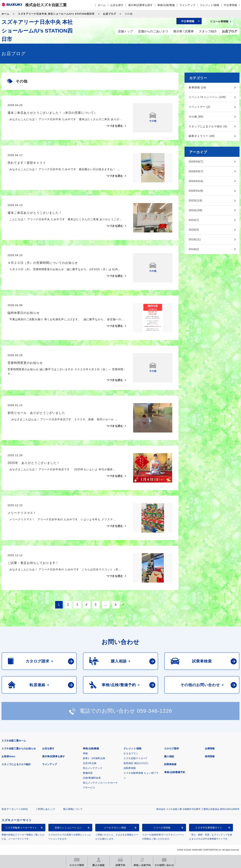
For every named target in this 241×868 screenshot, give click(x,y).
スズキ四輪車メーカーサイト (21, 828)
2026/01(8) (196, 191)
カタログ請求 (172, 748)
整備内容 (88, 773)
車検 (85, 753)
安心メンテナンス (93, 768)
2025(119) (196, 200)
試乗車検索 (170, 764)
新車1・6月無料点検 (94, 758)
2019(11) (195, 239)
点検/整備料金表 (92, 778)
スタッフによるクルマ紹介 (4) (208, 126)
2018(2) (194, 249)
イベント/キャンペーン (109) (207, 97)
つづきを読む (115, 126)
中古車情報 (230, 5)
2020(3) (194, 230)
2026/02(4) (196, 181)
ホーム (102, 5)
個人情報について (73, 809)
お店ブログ (110, 14)
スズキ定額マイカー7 (135, 758)
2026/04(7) (196, 162)
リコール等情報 (162, 828)
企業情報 (210, 748)
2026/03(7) (196, 171)
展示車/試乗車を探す (140, 5)
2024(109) (196, 210)
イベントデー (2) (199, 107)
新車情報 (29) (198, 87)
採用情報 (210, 756)
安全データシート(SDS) (15, 809)
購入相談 (169, 756)
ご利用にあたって (45, 809)
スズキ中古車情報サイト (209, 828)
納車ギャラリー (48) (202, 136)
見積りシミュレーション (68, 828)
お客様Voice (8, 756)
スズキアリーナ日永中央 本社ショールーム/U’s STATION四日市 (56, 14)
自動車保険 (130, 768)
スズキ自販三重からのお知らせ (19, 748)
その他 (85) (196, 117)
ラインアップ (187, 5)
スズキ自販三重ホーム (14, 741)
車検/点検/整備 (166, 5)
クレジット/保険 (210, 5)
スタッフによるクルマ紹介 (16, 764)
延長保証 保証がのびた (136, 763)
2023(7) (194, 220)
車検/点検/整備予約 (175, 772)
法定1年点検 (90, 763)
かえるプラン (131, 753)
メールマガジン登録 (115, 828)
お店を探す (117, 5)
